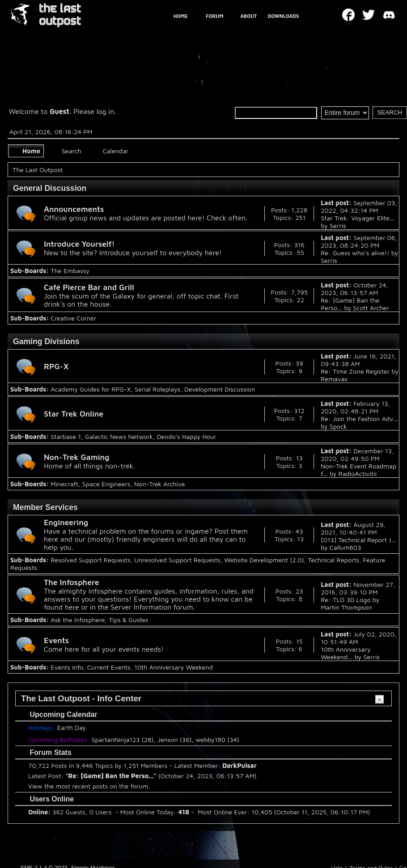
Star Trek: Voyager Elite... (358, 218)
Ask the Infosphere (78, 620)
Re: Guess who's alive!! (355, 253)
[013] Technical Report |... (358, 540)
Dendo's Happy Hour (187, 436)
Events (56, 640)
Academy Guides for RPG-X (91, 389)
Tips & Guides (128, 620)
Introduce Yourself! (79, 244)
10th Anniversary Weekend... (346, 653)
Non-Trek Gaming (76, 457)
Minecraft (64, 484)
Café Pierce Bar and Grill (89, 287)
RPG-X (56, 366)
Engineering (66, 522)
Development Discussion (220, 389)
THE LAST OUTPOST (60, 15)
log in (106, 111)
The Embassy (70, 271)
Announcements (74, 209)
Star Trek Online (74, 414)
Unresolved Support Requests (177, 560)
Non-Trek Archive (160, 484)
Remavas (334, 379)
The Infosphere (72, 582)
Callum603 (346, 547)
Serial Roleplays (157, 389)
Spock (338, 426)
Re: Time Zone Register (355, 371)
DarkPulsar (240, 765)
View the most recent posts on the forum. (89, 786)
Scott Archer (371, 308)
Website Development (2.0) (264, 560)
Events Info (67, 667)
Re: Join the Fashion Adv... (359, 419)
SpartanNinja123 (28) (123, 739)
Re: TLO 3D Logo (346, 600)
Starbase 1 (66, 436)
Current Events (109, 667)
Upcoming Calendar (59, 714)
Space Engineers (106, 484)
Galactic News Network (119, 436)
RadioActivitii (358, 474)
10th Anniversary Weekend (173, 667)
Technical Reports (333, 560)
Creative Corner (73, 318)
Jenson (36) (174, 739)
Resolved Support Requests (90, 560)
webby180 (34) (217, 739)
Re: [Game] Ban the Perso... (111, 776)
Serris (338, 225)
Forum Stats (46, 752)
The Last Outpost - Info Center (81, 698)
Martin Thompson (346, 607)
